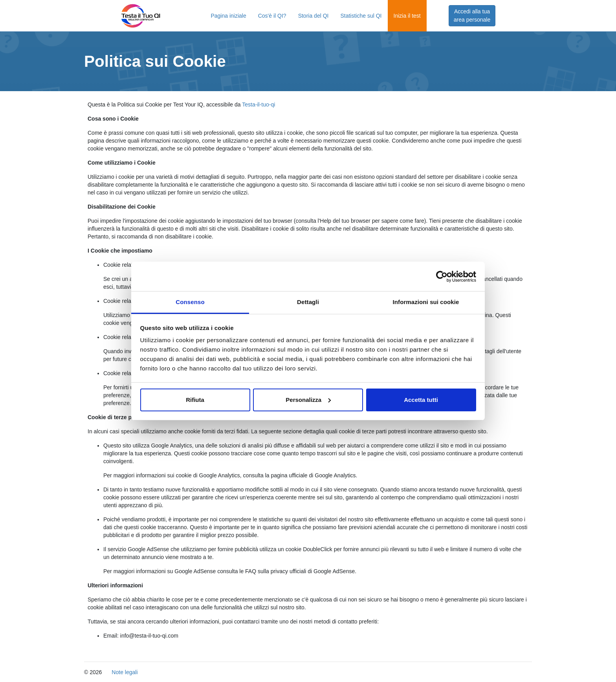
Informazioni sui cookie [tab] (426, 302)
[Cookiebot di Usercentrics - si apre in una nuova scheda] (442, 277)
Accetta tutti (421, 400)
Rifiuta (195, 400)
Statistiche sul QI (361, 16)
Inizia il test (407, 16)
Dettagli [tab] (308, 302)
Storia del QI (313, 16)
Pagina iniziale (228, 16)
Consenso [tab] (190, 302)
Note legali (125, 672)
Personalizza (308, 400)
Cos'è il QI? (272, 16)
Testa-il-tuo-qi (258, 104)
